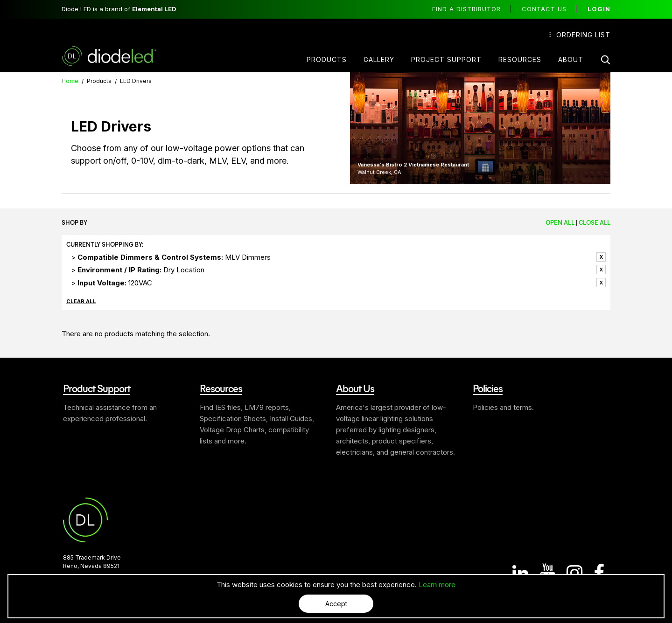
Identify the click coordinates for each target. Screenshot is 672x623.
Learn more (437, 585)
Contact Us (544, 9)
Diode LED (117, 56)
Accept (336, 604)
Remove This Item (601, 257)
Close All (595, 222)
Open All (560, 222)
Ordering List (580, 35)
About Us (355, 388)
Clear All (81, 301)
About (571, 59)
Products (327, 59)
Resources (520, 59)
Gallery (379, 59)
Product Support (97, 388)
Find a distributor (466, 9)
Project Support (446, 59)
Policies (488, 388)
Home (70, 81)
